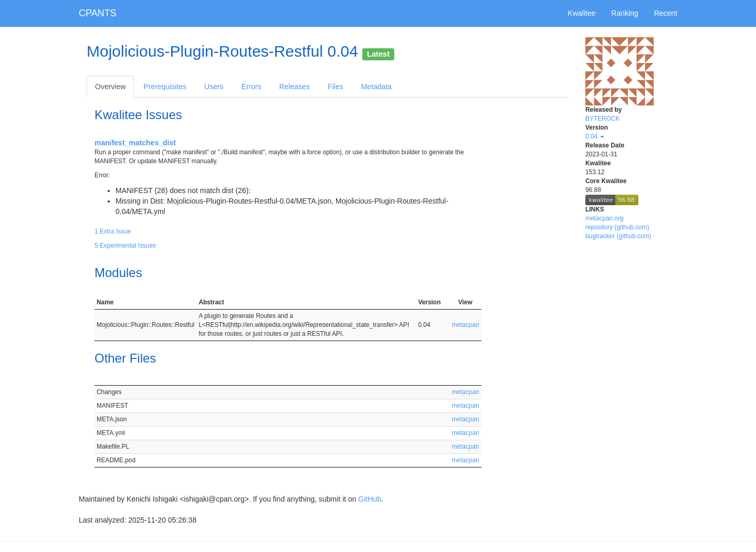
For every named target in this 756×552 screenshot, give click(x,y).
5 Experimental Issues (125, 246)
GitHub (370, 499)
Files (335, 87)
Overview (110, 87)
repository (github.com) (617, 227)
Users (214, 87)
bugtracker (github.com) (618, 236)
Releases (295, 87)
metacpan (465, 325)
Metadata (376, 87)
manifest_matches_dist (135, 143)
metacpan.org (605, 218)
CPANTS (98, 13)
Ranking (624, 13)
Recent (666, 13)
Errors (251, 87)
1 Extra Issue (113, 231)
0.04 (595, 136)
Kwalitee (581, 13)
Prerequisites (165, 87)
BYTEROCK (602, 119)
